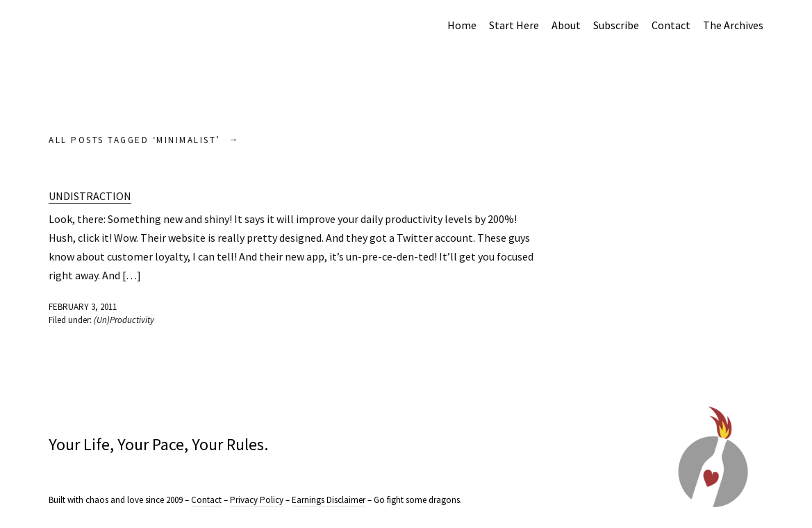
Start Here (514, 25)
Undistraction (90, 196)
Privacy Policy (257, 500)
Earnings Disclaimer (329, 500)
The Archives (733, 25)
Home (462, 25)
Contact (671, 25)
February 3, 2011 (83, 307)
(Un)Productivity (124, 320)
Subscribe (616, 25)
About (566, 25)
